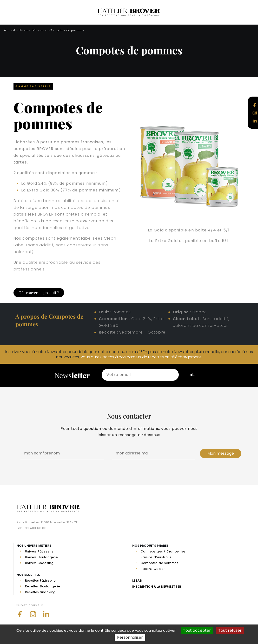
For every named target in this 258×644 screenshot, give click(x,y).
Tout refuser (230, 630)
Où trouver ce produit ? (39, 292)
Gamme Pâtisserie (33, 86)
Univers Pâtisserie (33, 30)
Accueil (10, 30)
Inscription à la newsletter (157, 587)
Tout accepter (197, 630)
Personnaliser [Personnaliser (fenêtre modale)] (130, 637)
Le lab (137, 581)
